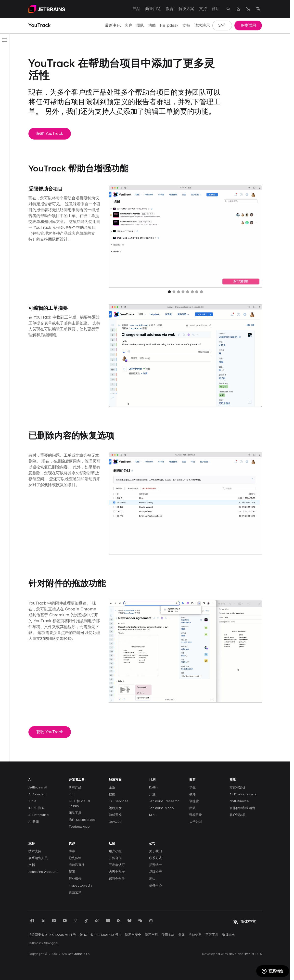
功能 (152, 25)
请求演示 (202, 25)
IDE (71, 794)
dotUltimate (239, 801)
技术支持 (35, 851)
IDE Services (119, 801)
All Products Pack (243, 794)
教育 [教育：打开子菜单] (170, 9)
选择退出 (229, 935)
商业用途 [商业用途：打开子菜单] (153, 9)
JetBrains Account (43, 872)
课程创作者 (117, 879)
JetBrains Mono (161, 808)
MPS (152, 815)
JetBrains (75, 954)
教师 (192, 794)
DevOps (115, 822)
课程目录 (196, 815)
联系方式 (155, 858)
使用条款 (168, 935)
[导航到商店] (248, 9)
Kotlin (153, 787)
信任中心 (155, 885)
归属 (181, 935)
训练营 (194, 801)
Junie (32, 801)
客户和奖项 (237, 815)
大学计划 (196, 822)
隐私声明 (151, 935)
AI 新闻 (34, 822)
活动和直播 (77, 865)
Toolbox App (79, 827)
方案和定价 (237, 787)
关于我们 (155, 851)
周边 (152, 879)
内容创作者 (117, 872)
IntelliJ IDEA (253, 954)
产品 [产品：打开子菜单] (136, 9)
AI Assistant (38, 794)
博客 (72, 851)
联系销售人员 (38, 858)
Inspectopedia (80, 885)
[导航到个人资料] (238, 9)
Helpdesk (169, 25)
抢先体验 (75, 858)
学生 (192, 787)
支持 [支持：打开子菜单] (203, 9)
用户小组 (115, 851)
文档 (32, 865)
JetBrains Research (164, 801)
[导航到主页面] (47, 9)
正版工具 (212, 935)
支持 (186, 25)
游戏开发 (115, 815)
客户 (128, 25)
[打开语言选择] (258, 9)
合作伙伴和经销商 (242, 808)
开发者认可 (117, 865)
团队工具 (75, 813)
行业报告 (75, 879)
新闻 (72, 872)
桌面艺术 (75, 892)
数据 (112, 794)
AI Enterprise (39, 815)
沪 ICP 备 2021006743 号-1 (100, 935)
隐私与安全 (133, 935)
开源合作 (115, 858)
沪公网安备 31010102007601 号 (52, 935)
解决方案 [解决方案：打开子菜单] (186, 9)
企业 (112, 787)
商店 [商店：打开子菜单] (216, 9)
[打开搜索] (229, 9)
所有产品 (75, 787)
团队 (140, 25)
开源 (152, 794)
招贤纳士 (155, 865)
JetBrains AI (38, 787)
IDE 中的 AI (37, 808)
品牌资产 (155, 872)
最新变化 (113, 25)
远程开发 (115, 808)
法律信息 (195, 935)
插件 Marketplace (82, 820)
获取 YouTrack (50, 134)
